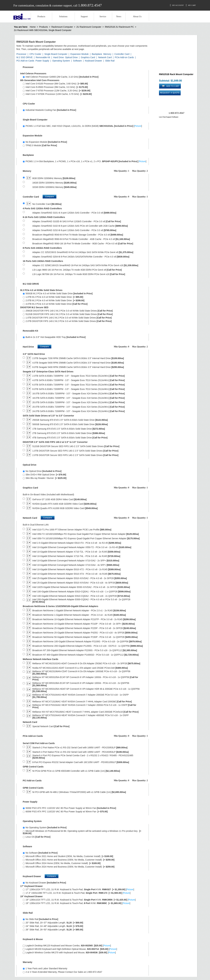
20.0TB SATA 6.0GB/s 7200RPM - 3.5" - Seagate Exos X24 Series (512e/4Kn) (79, 407)
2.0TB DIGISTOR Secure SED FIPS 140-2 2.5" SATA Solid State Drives (75, 455)
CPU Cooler (35, 54)
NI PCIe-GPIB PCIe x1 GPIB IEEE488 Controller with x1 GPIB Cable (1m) (76, 771)
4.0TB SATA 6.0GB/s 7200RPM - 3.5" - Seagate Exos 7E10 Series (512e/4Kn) (79, 380)
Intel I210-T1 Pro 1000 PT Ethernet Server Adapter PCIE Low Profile (72, 530)
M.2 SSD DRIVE (25, 57)
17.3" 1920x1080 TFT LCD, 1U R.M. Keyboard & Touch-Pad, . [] (77, 893)
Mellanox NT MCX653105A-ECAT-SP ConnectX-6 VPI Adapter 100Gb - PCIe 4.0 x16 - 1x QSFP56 (85, 678)
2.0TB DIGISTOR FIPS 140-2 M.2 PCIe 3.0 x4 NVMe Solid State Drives (67, 321)
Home (33, 27)
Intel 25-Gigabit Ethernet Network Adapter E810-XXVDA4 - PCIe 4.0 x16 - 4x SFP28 (80, 583)
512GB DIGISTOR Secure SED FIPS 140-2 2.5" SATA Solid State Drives (76, 446)
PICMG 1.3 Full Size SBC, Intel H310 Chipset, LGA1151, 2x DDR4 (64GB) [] (82, 126)
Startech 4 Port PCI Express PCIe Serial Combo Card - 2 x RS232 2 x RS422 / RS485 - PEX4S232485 (83, 757)
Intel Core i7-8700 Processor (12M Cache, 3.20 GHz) (57, 91)
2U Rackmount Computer (89, 27)
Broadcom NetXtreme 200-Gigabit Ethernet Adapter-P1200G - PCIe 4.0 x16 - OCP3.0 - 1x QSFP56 (88, 646)
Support (84, 17)
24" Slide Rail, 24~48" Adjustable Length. (53, 926)
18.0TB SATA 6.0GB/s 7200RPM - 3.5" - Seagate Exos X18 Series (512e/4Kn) (79, 398)
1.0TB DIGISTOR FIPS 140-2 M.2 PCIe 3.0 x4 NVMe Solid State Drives (67, 318)
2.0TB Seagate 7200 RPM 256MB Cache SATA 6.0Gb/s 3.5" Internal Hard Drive (78, 358)
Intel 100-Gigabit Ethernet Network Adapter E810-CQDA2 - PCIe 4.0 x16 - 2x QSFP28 (81, 596)
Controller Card (122, 54)
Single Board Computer (56, 54)
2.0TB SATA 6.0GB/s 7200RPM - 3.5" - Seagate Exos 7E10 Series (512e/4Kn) (79, 376)
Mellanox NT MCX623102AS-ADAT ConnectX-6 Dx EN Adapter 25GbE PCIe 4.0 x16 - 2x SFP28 (86, 664)
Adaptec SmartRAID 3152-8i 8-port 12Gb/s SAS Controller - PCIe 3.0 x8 (74, 230)
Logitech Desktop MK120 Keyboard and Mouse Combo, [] (67, 946)
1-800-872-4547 (177, 113)
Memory (107, 54)
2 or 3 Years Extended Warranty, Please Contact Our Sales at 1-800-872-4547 (62, 972)
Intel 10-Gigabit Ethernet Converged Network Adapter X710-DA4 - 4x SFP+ (76, 565)
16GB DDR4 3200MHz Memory (54, 183)
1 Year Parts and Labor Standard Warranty (45, 968)
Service (103, 17)
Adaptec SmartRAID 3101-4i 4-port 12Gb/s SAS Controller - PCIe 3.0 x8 (74, 213)
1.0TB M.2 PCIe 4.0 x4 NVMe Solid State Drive (53, 297)
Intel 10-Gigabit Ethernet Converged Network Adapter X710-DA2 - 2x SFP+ (76, 561)
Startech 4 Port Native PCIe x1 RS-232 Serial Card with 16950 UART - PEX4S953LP (81, 752)
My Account (177, 5)
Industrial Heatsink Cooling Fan (49, 110)
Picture (138, 126)
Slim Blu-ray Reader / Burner (45, 478)
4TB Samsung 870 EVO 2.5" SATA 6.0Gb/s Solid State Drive (70, 438)
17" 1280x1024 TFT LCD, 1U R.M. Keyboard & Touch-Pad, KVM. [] (78, 889)
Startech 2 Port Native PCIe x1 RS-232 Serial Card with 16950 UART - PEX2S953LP (80, 748)
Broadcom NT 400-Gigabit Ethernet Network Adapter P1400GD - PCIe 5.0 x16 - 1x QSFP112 (85, 655)
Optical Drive (71, 57)
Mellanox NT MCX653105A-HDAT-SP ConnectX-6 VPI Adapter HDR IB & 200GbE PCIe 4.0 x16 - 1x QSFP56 (86, 690)
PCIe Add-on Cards (124, 57)
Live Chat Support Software (169, 117)
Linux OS (37, 837)
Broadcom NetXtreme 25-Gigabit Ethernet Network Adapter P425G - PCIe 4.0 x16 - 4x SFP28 (85, 633)
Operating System (61, 61)
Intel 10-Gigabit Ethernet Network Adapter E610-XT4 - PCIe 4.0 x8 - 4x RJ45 (76, 574)
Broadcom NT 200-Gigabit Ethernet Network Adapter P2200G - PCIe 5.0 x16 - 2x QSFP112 (85, 650)
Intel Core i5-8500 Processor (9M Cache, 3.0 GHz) (55, 87)
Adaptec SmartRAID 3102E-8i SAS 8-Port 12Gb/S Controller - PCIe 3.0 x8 (77, 221)
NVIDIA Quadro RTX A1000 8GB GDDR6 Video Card (65, 508)
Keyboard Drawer (93, 61)
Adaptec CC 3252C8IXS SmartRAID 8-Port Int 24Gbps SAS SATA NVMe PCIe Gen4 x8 (83, 252)
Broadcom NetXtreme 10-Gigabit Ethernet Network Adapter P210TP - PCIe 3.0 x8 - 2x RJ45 (84, 619)
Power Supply (42, 61)
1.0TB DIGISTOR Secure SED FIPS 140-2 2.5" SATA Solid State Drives (75, 451)
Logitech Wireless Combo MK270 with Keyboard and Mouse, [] (69, 953)
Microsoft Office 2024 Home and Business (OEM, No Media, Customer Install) (69, 867)
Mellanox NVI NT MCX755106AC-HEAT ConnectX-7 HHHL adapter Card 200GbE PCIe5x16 (85, 712)
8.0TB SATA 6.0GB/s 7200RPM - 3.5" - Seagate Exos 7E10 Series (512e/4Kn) (79, 389)
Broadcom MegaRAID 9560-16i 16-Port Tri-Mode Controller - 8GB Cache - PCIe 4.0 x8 (83, 244)
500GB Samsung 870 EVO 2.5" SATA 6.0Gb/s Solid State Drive (70, 424)
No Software (40, 853)
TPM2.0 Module (40, 145)
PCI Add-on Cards (25, 61)
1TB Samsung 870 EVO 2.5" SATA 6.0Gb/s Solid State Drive (69, 429)
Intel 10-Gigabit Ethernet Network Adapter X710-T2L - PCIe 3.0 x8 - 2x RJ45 (76, 552)
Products (41, 17)
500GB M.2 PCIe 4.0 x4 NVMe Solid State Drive (58, 293)
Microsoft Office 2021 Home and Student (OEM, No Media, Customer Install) (68, 856)
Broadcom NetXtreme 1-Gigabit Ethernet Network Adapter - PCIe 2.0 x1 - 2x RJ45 (79, 611)
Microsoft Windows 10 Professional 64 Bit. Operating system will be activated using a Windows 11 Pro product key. (82, 832)
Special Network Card (51, 726)
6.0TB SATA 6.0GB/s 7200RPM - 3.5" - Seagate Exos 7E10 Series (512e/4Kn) (79, 385)
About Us (137, 17)
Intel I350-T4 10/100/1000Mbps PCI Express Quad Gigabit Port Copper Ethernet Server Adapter (86, 539)
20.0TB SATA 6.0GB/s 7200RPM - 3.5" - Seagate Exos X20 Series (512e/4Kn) (79, 402)
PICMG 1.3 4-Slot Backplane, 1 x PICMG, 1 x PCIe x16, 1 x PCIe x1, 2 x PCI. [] (85, 161)
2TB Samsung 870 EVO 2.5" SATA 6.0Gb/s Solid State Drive (69, 433)
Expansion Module (79, 54)
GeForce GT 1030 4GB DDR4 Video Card (59, 499)
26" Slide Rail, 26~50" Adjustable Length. (53, 930)
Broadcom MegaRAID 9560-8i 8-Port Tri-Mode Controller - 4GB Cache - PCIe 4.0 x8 (81, 239)
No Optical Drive (42, 471)
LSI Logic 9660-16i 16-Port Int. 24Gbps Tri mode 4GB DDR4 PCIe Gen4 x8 (77, 270)
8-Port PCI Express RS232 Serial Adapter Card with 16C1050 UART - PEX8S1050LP (81, 762)
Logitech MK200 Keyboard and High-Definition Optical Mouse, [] (70, 949)
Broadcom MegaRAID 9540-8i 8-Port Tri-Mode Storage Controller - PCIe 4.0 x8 (78, 235)
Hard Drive (58, 57)
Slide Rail (110, 61)
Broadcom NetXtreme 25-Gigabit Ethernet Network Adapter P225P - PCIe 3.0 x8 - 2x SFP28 (84, 628)
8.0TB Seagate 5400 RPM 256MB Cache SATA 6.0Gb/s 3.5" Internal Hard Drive (78, 367)
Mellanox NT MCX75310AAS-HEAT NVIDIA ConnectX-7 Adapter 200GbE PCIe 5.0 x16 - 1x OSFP (81, 696)
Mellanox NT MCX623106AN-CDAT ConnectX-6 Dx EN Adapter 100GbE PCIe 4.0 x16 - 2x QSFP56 (81, 673)
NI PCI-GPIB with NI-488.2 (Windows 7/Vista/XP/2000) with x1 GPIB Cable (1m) (79, 792)
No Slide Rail (40, 919)
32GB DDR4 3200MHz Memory (54, 187)
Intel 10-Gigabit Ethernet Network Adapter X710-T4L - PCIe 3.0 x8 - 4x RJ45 (76, 556)
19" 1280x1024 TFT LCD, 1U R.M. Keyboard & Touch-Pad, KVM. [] (76, 903)
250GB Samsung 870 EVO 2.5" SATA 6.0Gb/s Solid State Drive (70, 420)
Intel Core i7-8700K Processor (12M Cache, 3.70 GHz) (57, 94)
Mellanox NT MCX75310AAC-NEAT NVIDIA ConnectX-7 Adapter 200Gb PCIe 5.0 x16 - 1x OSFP (84, 706)
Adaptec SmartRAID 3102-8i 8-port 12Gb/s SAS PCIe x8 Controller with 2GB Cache (80, 226)
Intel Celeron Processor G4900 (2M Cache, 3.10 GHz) (61, 77)
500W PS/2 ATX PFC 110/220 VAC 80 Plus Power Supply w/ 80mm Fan (69, 808)
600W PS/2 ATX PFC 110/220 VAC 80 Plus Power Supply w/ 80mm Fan (65, 812)
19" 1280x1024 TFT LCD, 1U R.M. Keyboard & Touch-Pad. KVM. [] (79, 900)
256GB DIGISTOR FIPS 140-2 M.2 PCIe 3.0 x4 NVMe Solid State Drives (68, 311)
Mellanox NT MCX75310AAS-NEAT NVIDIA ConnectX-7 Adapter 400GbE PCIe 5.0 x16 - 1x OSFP (81, 717)
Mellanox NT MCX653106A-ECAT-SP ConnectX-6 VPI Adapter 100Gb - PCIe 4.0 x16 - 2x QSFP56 (81, 684)
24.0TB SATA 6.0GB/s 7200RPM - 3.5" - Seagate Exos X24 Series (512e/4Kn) (79, 411)
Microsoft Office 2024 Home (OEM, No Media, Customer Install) (62, 863)
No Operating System (45, 827)
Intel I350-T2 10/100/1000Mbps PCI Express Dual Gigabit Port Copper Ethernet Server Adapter (86, 534)
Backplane (97, 54)
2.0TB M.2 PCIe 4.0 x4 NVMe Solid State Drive (54, 300)
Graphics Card (88, 57)
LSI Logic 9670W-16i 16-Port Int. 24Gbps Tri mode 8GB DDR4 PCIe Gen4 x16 (79, 274)
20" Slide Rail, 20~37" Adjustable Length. (53, 923)
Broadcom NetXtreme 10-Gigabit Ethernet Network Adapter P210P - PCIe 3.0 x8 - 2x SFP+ (84, 624)
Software (77, 61)
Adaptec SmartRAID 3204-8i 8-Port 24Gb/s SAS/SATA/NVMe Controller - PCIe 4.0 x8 (81, 257)
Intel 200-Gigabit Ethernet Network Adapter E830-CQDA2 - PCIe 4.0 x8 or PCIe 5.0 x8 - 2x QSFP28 (81, 601)
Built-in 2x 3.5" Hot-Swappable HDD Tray (54, 337)
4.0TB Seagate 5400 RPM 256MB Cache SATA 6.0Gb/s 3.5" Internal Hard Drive (78, 363)
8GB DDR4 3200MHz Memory (54, 178)
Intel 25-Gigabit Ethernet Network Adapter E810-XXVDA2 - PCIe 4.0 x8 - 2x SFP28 (80, 578)
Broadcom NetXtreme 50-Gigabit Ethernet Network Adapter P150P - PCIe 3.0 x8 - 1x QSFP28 (85, 637)
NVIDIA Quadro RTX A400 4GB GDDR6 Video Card (64, 504)
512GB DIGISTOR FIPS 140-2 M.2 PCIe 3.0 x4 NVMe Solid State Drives (68, 314)
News (119, 17)
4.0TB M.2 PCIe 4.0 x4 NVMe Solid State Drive (55, 304)
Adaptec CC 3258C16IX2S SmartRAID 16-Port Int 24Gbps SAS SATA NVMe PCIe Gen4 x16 (85, 265)
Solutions (63, 17)
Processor (21, 54)
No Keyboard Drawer (44, 883)
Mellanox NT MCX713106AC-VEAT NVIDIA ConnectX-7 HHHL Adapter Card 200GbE (82, 702)
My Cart (191, 5)
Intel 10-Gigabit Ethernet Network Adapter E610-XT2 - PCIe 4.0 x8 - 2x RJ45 (76, 569)
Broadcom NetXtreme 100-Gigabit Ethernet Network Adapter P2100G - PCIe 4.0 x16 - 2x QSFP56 (87, 642)
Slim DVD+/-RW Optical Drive (44, 475)
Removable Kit (43, 57)
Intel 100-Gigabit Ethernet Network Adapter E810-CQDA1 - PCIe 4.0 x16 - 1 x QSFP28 (81, 592)
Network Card (105, 57)
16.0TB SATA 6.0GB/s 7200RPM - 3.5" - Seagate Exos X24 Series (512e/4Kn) (79, 394)
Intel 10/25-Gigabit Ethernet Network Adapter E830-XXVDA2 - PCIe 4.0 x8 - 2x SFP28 (81, 587)
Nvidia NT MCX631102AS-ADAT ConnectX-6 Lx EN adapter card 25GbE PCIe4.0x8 (80, 668)
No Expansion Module (45, 142)
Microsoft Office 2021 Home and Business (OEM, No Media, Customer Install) (69, 860)
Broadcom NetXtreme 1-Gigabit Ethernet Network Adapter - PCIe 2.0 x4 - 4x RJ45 (79, 615)
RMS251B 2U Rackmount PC (119, 27)
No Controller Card (47, 204)
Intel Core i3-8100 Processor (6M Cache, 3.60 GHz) (55, 84)
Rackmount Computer (62, 27)
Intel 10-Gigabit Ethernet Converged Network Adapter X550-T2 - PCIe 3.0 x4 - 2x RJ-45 (82, 547)
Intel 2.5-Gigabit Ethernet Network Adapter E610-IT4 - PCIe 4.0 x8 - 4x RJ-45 (77, 543)
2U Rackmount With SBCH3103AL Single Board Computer (43, 30)
